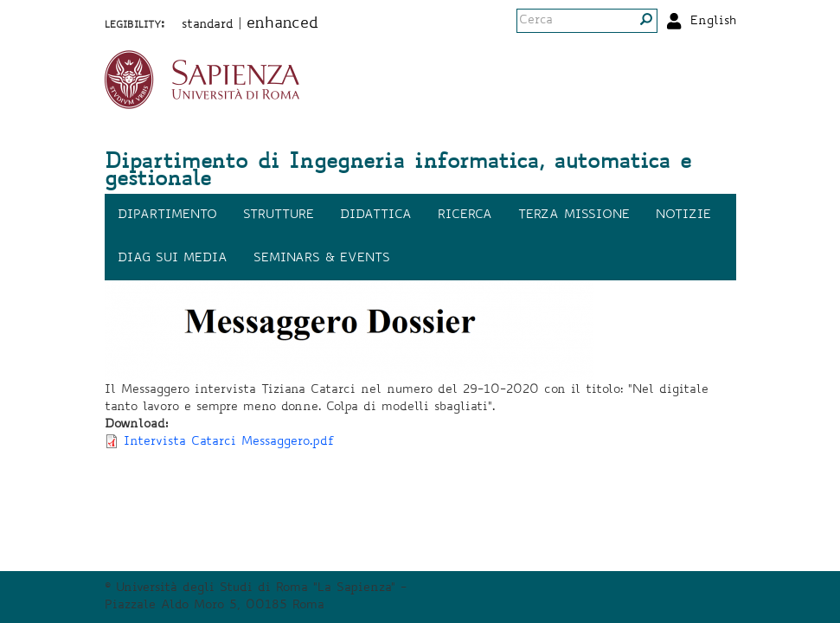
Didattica (376, 215)
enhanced (282, 24)
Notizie (683, 215)
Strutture (279, 215)
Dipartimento (167, 215)
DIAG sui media (173, 259)
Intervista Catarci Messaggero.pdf (229, 442)
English (713, 22)
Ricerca (465, 215)
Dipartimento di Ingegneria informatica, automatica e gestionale (398, 172)
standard (208, 25)
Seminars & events (322, 259)
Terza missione (574, 215)
